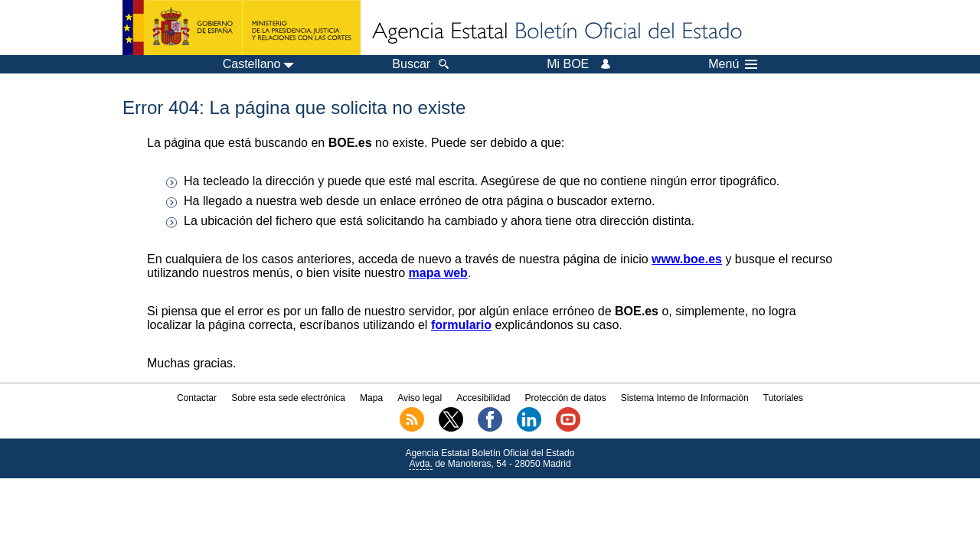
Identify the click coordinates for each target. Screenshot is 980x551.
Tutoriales (783, 398)
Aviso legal (420, 398)
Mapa (371, 398)
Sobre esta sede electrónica (288, 398)
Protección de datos (566, 398)
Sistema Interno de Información (685, 398)
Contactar (197, 398)
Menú (733, 64)
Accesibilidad (483, 398)
